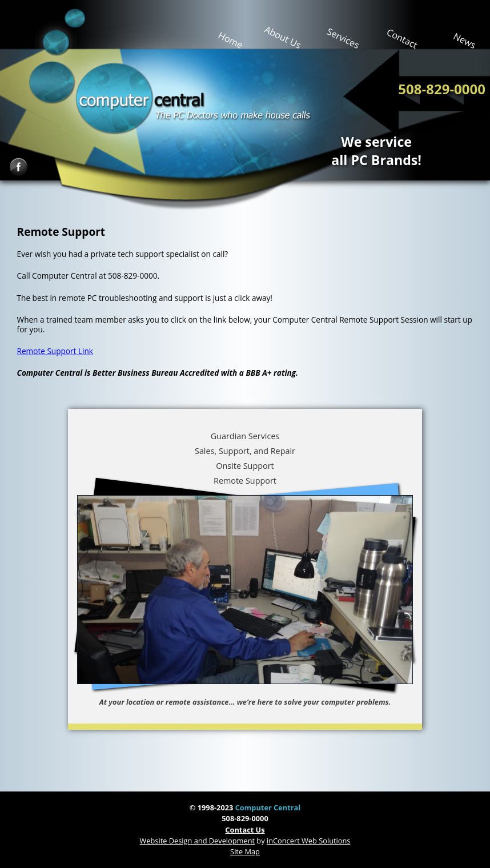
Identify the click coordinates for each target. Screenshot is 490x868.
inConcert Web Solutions (309, 841)
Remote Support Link (55, 351)
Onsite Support (245, 466)
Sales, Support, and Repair (245, 451)
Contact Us (245, 830)
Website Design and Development (198, 841)
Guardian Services (245, 436)
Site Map (245, 851)
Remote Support (245, 481)
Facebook (19, 167)
